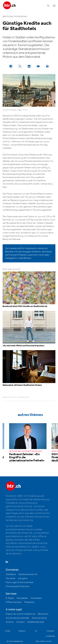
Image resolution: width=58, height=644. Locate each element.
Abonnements (39, 618)
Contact (20, 622)
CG (36, 631)
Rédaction (43, 614)
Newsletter (22, 598)
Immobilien (36, 598)
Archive (10, 622)
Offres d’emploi (14, 602)
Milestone (29, 602)
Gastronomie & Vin (28, 574)
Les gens (23, 578)
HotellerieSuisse (35, 622)
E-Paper (10, 598)
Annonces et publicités (17, 618)
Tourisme (10, 578)
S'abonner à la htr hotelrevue (21, 614)
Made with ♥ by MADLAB (43, 641)
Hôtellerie (11, 574)
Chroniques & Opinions (18, 586)
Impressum (22, 631)
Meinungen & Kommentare (20, 582)
